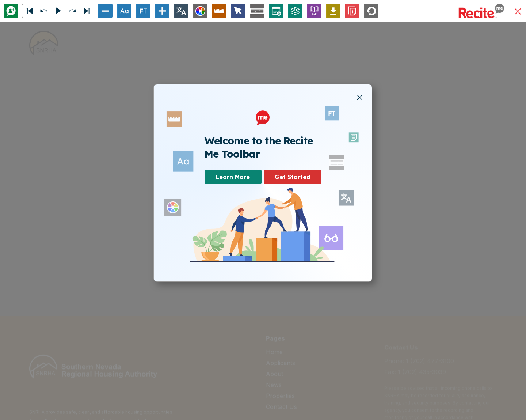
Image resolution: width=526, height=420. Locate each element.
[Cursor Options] (238, 11)
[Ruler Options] (219, 11)
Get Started (293, 177)
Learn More (233, 177)
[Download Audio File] (333, 11)
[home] (44, 43)
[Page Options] (276, 11)
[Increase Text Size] (162, 11)
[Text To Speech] (11, 11)
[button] (518, 12)
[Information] (352, 11)
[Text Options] (124, 11)
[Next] (87, 11)
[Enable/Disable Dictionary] (314, 11)
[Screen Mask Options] (257, 11)
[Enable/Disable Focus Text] (143, 11)
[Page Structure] (295, 11)
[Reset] (371, 11)
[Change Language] (181, 11)
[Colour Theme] (200, 11)
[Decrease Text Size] (105, 11)
